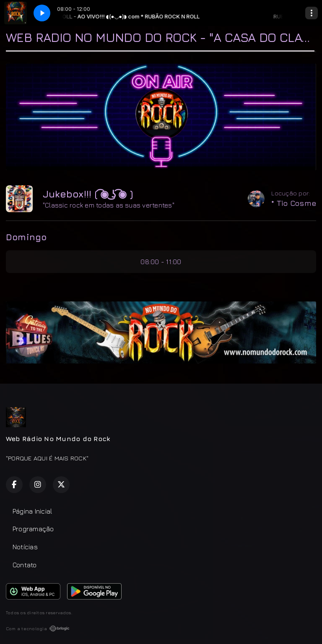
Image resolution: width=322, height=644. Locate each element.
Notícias (25, 547)
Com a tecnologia (38, 628)
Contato (25, 565)
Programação (33, 529)
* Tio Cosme (294, 203)
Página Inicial (32, 511)
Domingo (26, 237)
